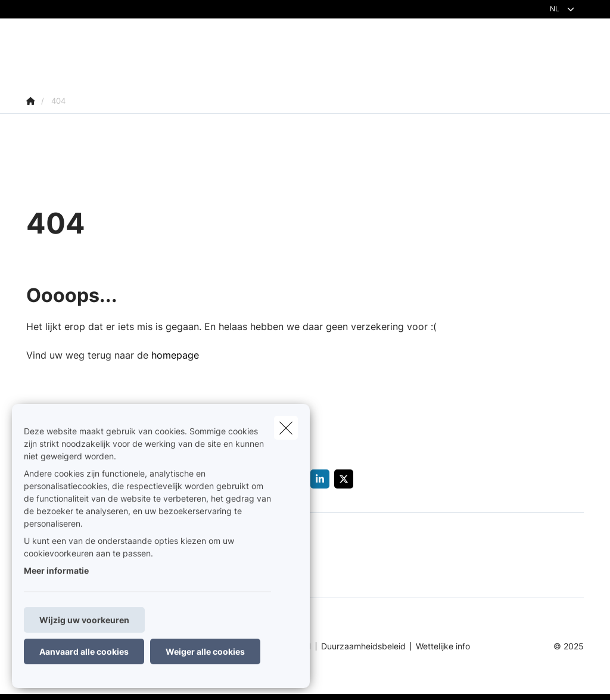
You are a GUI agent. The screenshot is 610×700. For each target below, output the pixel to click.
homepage (175, 355)
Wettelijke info (443, 646)
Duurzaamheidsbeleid (363, 646)
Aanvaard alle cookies (84, 651)
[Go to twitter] (346, 479)
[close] (286, 428)
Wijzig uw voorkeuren (84, 620)
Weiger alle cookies (205, 651)
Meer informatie (56, 570)
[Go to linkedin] (322, 479)
